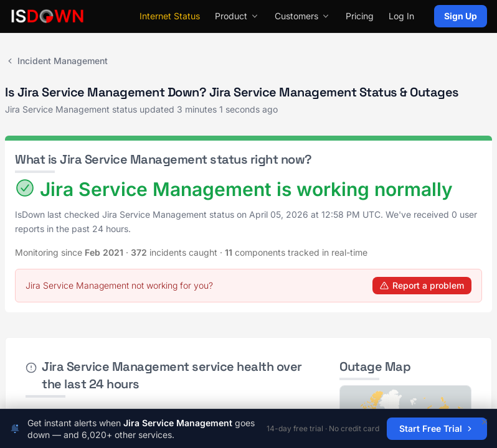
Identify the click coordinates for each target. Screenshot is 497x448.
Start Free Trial (437, 428)
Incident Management (56, 61)
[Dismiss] (485, 422)
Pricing (360, 16)
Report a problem (422, 285)
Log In (401, 16)
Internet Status (170, 16)
